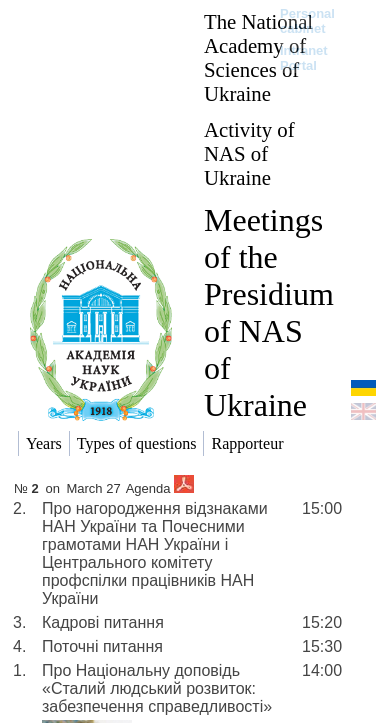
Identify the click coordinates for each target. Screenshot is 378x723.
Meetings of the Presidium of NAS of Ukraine (269, 312)
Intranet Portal (304, 58)
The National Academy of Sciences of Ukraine (258, 57)
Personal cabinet (307, 21)
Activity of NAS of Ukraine (249, 153)
